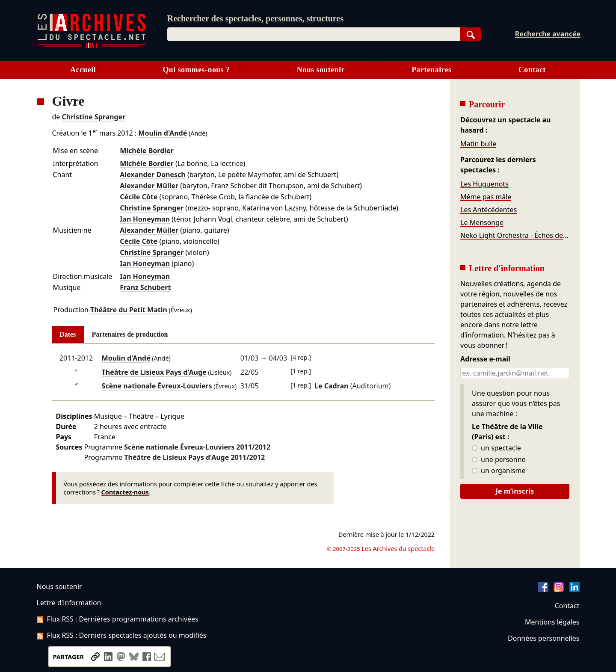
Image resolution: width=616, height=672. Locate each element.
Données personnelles (543, 638)
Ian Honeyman (145, 219)
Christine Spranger (94, 117)
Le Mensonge (482, 222)
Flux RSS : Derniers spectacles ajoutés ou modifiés (122, 635)
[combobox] (314, 34)
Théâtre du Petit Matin (129, 310)
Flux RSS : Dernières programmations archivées (118, 619)
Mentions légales (552, 622)
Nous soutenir (321, 70)
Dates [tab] (68, 334)
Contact (532, 70)
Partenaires (431, 70)
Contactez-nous (125, 492)
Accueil (83, 70)
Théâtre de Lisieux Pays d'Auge (154, 372)
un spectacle (496, 448)
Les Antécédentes (489, 210)
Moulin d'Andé (163, 133)
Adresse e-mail (485, 359)
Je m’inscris (515, 491)
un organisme (499, 471)
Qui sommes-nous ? (196, 70)
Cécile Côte (139, 197)
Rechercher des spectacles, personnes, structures (255, 18)
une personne (499, 460)
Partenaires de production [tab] (130, 334)
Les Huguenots (484, 184)
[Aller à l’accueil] (92, 46)
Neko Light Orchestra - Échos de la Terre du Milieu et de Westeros (515, 235)
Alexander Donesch (153, 175)
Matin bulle (478, 144)
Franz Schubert (145, 287)
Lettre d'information (69, 603)
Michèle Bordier (147, 151)
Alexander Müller (149, 186)
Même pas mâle (486, 197)
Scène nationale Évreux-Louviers (157, 386)
